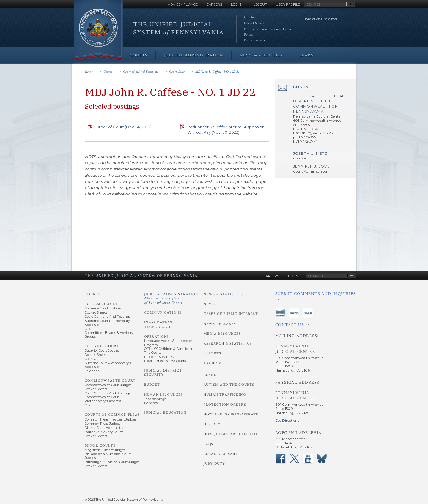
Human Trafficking (225, 395)
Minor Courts (100, 446)
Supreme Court (101, 304)
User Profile (288, 4)
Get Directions (287, 421)
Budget (152, 385)
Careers (214, 4)
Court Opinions (96, 359)
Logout (260, 4)
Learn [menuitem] (307, 55)
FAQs (209, 444)
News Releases (220, 324)
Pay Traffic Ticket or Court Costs (267, 29)
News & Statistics (223, 294)
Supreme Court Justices (103, 308)
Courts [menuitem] (139, 55)
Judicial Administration (171, 298)
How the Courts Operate (231, 414)
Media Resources (222, 334)
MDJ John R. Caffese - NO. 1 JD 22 (217, 72)
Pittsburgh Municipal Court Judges (112, 462)
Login (236, 4)
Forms (248, 35)
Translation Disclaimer (320, 19)
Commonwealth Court (110, 381)
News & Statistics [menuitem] (261, 55)
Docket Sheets (254, 23)
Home (89, 72)
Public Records (254, 40)
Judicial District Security (163, 373)
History (212, 424)
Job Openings (155, 399)
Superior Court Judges (102, 350)
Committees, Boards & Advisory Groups (109, 335)
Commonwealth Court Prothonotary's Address (103, 399)
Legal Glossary (221, 454)
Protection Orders (225, 405)
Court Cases (177, 72)
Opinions (250, 17)
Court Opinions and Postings (108, 317)
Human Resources (163, 395)
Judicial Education (165, 413)
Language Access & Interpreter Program (168, 343)
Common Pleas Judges (103, 424)
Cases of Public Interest (231, 314)
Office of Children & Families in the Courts (169, 351)
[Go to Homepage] (98, 30)
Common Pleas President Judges (111, 419)
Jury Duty (214, 464)
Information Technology (158, 324)
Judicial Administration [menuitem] (194, 55)
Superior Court (102, 346)
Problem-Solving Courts (163, 357)
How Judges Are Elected (230, 434)
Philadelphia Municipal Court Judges (108, 456)
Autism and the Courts (229, 385)
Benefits (151, 403)
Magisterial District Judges (105, 450)
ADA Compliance (183, 4)
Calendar (92, 329)
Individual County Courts (104, 432)
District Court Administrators (107, 428)
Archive (212, 363)
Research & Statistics (228, 343)
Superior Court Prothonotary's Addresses (108, 365)
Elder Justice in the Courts (165, 361)
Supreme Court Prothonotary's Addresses (108, 323)
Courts (108, 72)
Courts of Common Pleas (112, 415)
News (209, 304)
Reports (212, 353)
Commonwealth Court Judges (108, 385)
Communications (163, 313)
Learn (210, 375)
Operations (157, 337)
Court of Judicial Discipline (141, 72)
